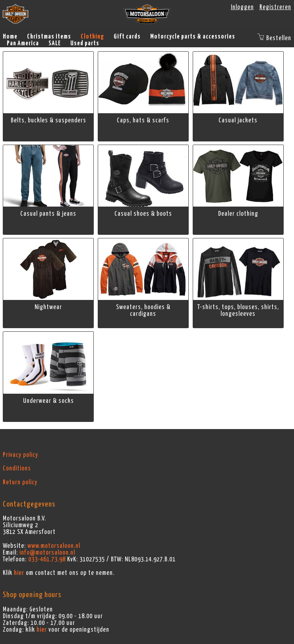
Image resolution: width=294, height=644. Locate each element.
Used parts (85, 43)
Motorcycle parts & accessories (193, 37)
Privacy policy (20, 455)
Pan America (23, 43)
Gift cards (127, 37)
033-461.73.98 (47, 559)
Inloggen (242, 7)
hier (19, 573)
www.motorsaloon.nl (54, 546)
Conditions (17, 468)
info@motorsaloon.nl (47, 553)
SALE (55, 43)
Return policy (20, 482)
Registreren (275, 7)
